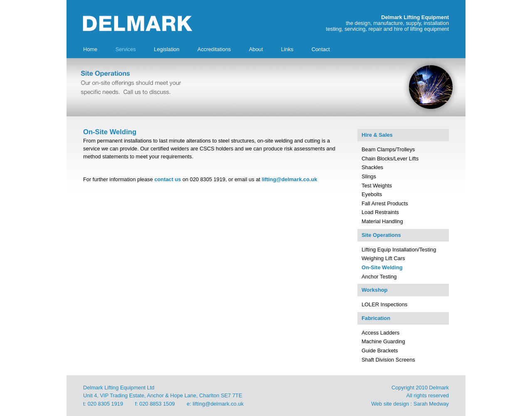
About (256, 49)
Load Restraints (380, 212)
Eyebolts (372, 194)
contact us (167, 179)
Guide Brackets (380, 351)
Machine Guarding (383, 341)
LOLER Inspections (384, 304)
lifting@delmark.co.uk (289, 179)
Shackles (372, 167)
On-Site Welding (382, 267)
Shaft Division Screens (388, 360)
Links (287, 49)
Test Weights (377, 186)
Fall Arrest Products (385, 203)
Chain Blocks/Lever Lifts (390, 159)
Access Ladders (381, 333)
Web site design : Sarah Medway (410, 404)
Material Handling (382, 221)
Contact (320, 49)
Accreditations (214, 49)
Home (90, 49)
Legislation (166, 49)
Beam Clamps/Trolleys (388, 149)
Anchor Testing (379, 277)
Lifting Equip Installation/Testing (399, 250)
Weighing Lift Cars (383, 258)
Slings (369, 176)
